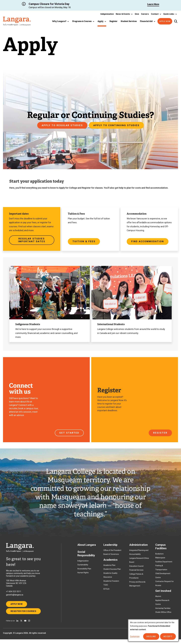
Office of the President (112, 552)
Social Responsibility (86, 556)
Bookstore (159, 556)
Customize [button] (135, 636)
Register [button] (113, 21)
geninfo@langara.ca (15, 597)
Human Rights (83, 575)
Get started (69, 434)
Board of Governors (111, 556)
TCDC (106, 587)
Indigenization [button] (107, 14)
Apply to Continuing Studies (117, 125)
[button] (124, 14)
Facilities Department (164, 564)
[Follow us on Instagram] (29, 625)
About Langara (87, 547)
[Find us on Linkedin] (17, 625)
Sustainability (83, 567)
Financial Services (136, 572)
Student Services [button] (129, 21)
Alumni (158, 598)
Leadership (110, 547)
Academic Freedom (111, 583)
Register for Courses (25, 615)
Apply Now (165, 21)
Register (160, 434)
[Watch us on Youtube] (25, 625)
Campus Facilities (161, 549)
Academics (110, 562)
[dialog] (153, 630)
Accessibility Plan (84, 571)
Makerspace (160, 560)
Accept (168, 636)
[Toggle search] (176, 21)
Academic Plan (109, 567)
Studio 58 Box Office (163, 614)
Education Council (136, 568)
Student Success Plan (112, 571)
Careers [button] (145, 14)
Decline (153, 636)
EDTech (106, 591)
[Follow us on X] (21, 625)
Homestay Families (163, 610)
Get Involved (163, 593)
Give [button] (137, 14)
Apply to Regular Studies (61, 125)
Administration (139, 547)
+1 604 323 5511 (14, 594)
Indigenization (83, 563)
